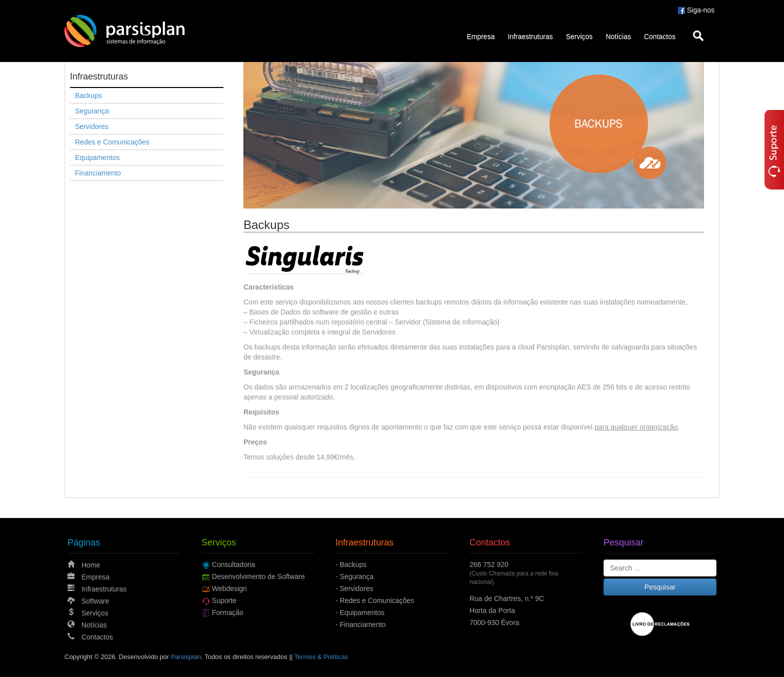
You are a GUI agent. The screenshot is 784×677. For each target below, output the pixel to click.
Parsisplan (186, 657)
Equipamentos (97, 157)
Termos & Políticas (321, 657)
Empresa (480, 36)
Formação (228, 612)
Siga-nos (696, 10)
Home (91, 565)
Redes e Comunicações (112, 142)
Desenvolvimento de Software (258, 576)
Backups (88, 95)
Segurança (92, 111)
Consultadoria (233, 564)
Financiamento (98, 173)
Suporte (224, 600)
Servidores (92, 126)
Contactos (660, 36)
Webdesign (229, 588)
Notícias (618, 36)
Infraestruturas (530, 36)
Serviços (579, 36)
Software (95, 601)
